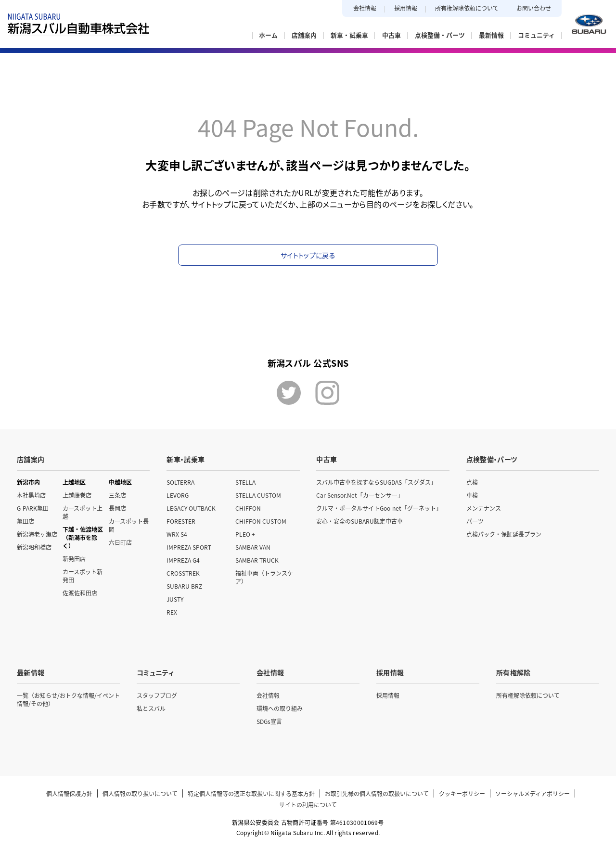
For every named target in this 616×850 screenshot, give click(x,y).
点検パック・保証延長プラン (504, 534)
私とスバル (151, 708)
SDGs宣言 (269, 721)
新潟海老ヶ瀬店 (37, 534)
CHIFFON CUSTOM (261, 521)
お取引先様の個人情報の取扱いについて (377, 793)
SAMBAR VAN (253, 547)
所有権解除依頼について (467, 8)
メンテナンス (484, 508)
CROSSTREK (183, 573)
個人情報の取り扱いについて (140, 793)
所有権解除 (513, 672)
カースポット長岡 (129, 525)
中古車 (327, 459)
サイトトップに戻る (308, 255)
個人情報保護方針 (69, 793)
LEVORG (178, 495)
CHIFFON (248, 508)
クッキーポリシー (462, 793)
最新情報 (31, 672)
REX (172, 612)
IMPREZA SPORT (189, 547)
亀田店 (26, 521)
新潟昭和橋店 (34, 547)
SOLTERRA (180, 482)
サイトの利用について (308, 805)
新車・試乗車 (186, 459)
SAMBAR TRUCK (257, 560)
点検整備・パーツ (492, 459)
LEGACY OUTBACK (191, 508)
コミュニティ (155, 672)
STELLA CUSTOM (258, 495)
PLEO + (245, 534)
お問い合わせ (534, 8)
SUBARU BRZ (184, 586)
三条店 (117, 495)
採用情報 (406, 8)
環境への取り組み (280, 708)
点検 (472, 482)
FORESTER (181, 521)
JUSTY (175, 599)
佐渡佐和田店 (80, 593)
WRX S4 (177, 534)
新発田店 (74, 559)
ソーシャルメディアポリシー (533, 793)
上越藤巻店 (77, 495)
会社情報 (365, 8)
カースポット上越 (83, 512)
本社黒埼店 (31, 495)
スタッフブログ (157, 695)
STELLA (245, 482)
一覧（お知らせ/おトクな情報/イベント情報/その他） (68, 699)
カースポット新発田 (83, 576)
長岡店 (117, 508)
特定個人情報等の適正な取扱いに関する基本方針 (251, 793)
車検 (472, 495)
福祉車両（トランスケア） (264, 577)
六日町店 (120, 542)
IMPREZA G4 (183, 560)
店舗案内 (31, 459)
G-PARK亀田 (33, 508)
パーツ (475, 521)
